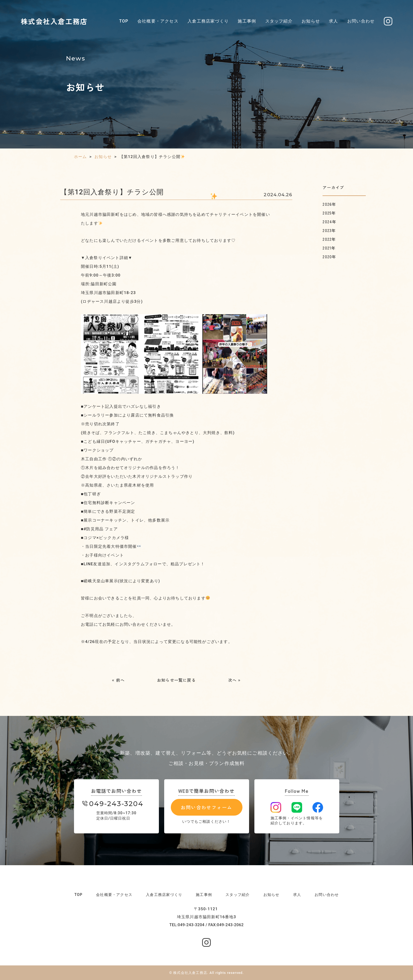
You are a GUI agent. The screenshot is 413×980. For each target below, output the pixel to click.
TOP (124, 21)
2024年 (329, 222)
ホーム (81, 157)
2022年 (329, 239)
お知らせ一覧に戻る (176, 680)
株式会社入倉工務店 (54, 21)
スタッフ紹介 (279, 21)
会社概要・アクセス (158, 21)
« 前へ (118, 680)
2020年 (329, 257)
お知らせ (311, 21)
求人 (333, 21)
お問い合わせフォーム (206, 807)
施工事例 (247, 21)
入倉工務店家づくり (208, 21)
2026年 (329, 204)
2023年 (329, 230)
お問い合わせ (361, 21)
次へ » (234, 680)
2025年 (329, 213)
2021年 (329, 248)
